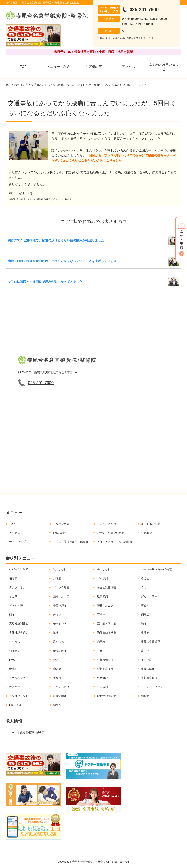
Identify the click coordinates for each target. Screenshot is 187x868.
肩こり (145, 651)
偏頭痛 (13, 578)
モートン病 (60, 623)
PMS (12, 660)
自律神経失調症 (19, 633)
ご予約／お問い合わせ (164, 67)
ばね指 (57, 678)
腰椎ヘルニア (105, 606)
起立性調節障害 (107, 587)
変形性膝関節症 (19, 623)
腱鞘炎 (57, 705)
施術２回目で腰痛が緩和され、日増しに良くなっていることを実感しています (62, 261)
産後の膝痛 (148, 669)
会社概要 (146, 533)
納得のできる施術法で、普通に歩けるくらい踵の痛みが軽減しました (56, 240)
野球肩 (57, 578)
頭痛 (12, 615)
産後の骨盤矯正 (151, 642)
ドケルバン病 (17, 678)
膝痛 (144, 623)
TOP (23, 67)
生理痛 (145, 633)
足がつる (58, 642)
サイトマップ (17, 542)
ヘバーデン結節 (19, 569)
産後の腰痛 (60, 651)
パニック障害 (61, 587)
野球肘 (13, 669)
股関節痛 (102, 596)
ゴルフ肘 (102, 578)
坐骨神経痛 (60, 606)
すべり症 (146, 660)
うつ (144, 587)
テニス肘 (102, 687)
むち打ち (15, 642)
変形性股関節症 (107, 696)
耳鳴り (101, 615)
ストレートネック (152, 687)
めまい (57, 615)
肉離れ (101, 642)
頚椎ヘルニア (61, 596)
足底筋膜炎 (60, 696)
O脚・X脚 (15, 705)
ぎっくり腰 (16, 606)
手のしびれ (104, 569)
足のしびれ (60, 569)
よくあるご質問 (151, 524)
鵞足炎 (57, 669)
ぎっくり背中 (149, 596)
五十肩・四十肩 (107, 623)
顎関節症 (15, 651)
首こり (13, 596)
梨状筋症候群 (105, 669)
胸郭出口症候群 (107, 633)
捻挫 (56, 633)
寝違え (145, 606)
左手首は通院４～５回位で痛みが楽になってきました (45, 282)
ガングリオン (17, 587)
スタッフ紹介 (61, 524)
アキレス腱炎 (61, 687)
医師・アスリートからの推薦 (115, 542)
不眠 (100, 651)
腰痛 (56, 660)
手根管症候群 (149, 678)
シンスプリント (19, 696)
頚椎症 (145, 696)
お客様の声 (94, 67)
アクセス (129, 67)
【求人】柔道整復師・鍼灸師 (71, 542)
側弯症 (145, 615)
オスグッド (16, 687)
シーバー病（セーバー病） (157, 569)
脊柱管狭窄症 (105, 660)
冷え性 (145, 578)
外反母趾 (102, 678)
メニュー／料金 (58, 67)
